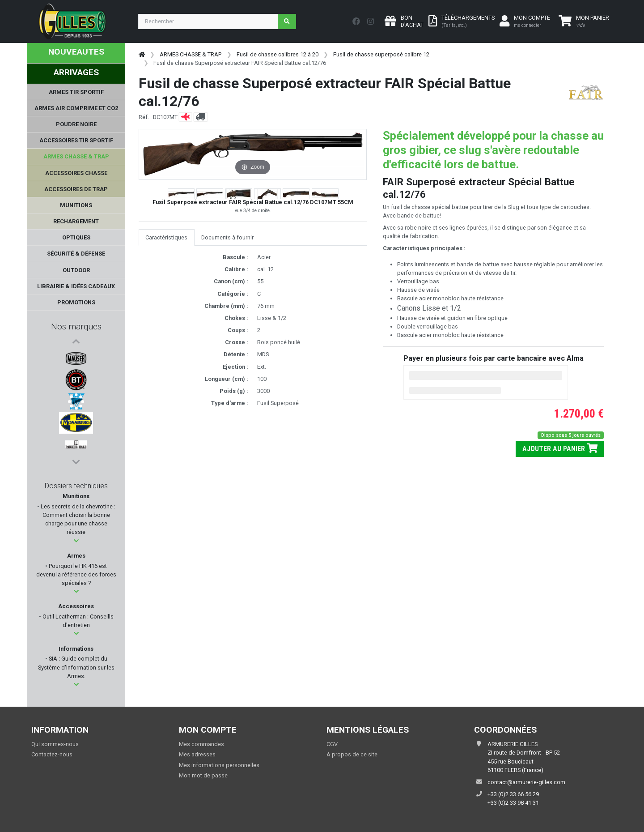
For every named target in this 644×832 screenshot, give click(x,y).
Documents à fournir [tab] (227, 237)
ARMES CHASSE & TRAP (191, 54)
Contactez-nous (52, 754)
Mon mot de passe (203, 775)
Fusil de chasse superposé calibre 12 (381, 54)
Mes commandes (201, 744)
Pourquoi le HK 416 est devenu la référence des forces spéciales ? (76, 574)
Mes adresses (197, 754)
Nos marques (76, 326)
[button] (76, 541)
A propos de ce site (352, 754)
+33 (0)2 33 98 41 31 (513, 803)
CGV (332, 744)
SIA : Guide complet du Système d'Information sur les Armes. (76, 667)
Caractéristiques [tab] (166, 237)
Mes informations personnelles (219, 765)
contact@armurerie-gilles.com (526, 782)
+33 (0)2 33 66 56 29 (513, 794)
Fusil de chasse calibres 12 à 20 (278, 54)
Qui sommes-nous (55, 744)
